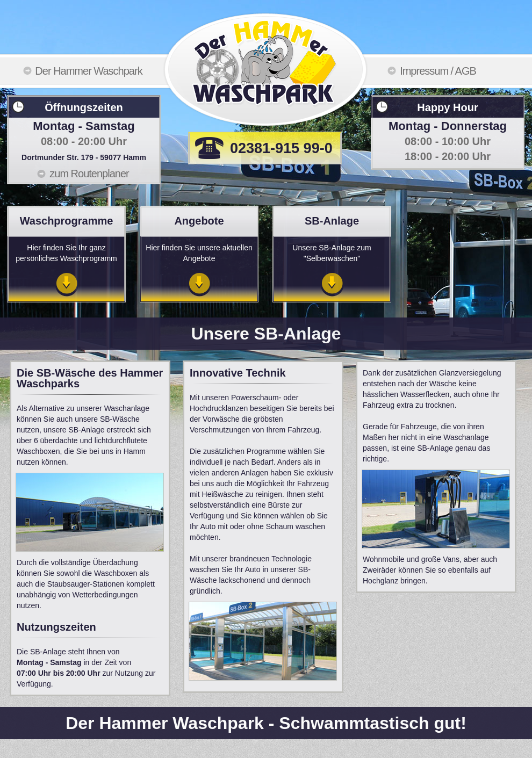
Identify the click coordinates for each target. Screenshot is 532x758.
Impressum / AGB (438, 71)
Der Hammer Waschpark (88, 71)
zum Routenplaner (89, 174)
